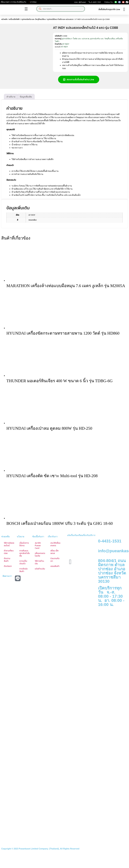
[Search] (40, 9)
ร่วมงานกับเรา (55, 562)
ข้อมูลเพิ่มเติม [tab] (26, 99)
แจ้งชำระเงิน (40, 571)
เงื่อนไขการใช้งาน (24, 547)
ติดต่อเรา (8, 569)
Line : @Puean (80, 3)
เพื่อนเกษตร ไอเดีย (40, 557)
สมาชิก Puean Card (38, 548)
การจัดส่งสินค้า (23, 572)
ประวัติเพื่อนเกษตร (55, 547)
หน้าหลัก (4, 19)
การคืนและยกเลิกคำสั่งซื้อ (25, 556)
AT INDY (66, 44)
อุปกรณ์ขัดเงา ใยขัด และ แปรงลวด (60, 19)
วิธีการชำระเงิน (39, 565)
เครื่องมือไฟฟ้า (14, 19)
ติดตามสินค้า (7, 562)
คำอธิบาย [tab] (11, 99)
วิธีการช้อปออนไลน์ (9, 547)
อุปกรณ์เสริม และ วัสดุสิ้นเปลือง (34, 19)
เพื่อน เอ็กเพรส (54, 554)
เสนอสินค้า (55, 569)
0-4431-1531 (95, 3)
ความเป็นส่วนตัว (23, 565)
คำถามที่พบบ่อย (9, 554)
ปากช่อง (33, 2)
